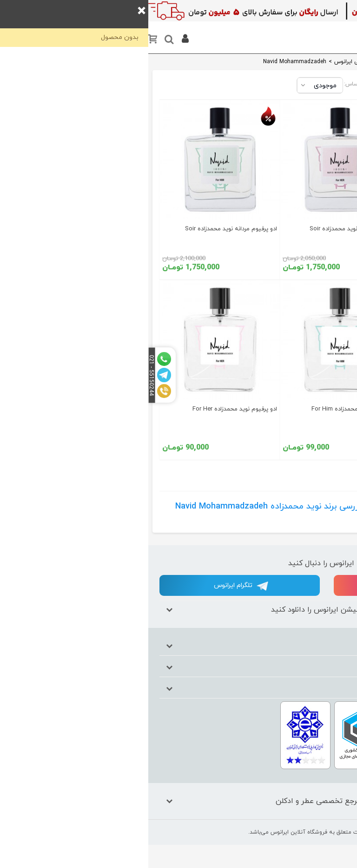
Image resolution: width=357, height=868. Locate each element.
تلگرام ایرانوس (93, 586)
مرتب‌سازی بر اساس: (220, 84)
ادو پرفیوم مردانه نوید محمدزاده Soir (83, 229)
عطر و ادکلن (315, 89)
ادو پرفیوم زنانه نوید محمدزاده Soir (205, 229)
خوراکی (323, 251)
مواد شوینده (315, 188)
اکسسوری (318, 206)
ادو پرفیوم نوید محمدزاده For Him (206, 409)
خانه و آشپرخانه (319, 229)
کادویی (322, 170)
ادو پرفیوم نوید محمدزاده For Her (86, 409)
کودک (324, 152)
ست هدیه (317, 108)
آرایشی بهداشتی (320, 130)
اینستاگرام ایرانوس (267, 586)
